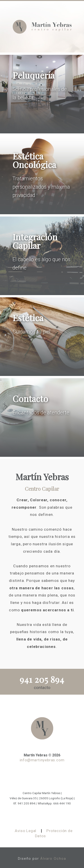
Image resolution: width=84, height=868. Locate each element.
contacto (42, 688)
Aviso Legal (26, 831)
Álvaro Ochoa (53, 859)
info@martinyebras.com (42, 760)
